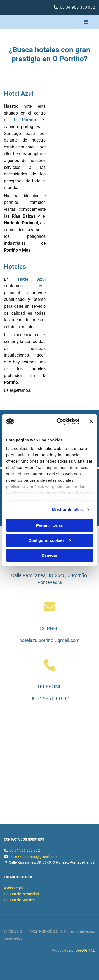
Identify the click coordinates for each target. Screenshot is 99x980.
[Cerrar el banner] (91, 421)
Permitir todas (49, 525)
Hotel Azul (32, 279)
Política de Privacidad (22, 894)
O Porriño (25, 120)
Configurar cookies (50, 540)
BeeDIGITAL (85, 950)
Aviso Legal (13, 888)
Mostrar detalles (67, 510)
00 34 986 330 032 (77, 7)
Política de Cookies (19, 900)
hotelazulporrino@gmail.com (49, 640)
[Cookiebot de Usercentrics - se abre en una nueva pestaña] (59, 421)
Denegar (49, 555)
